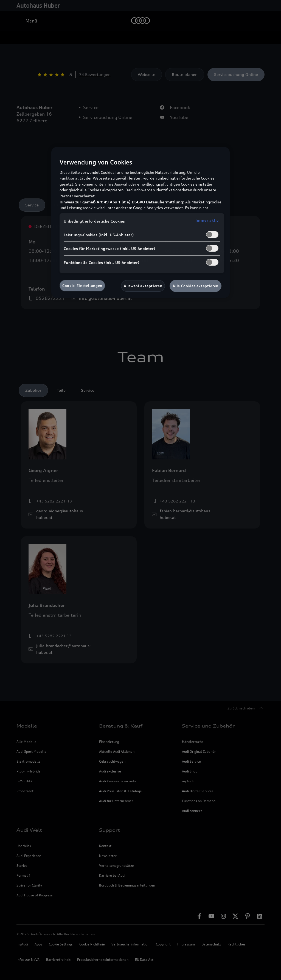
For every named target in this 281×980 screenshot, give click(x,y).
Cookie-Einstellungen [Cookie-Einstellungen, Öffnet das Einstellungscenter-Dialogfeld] (82, 286)
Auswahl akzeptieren (143, 286)
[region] (140, 222)
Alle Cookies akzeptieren (196, 286)
